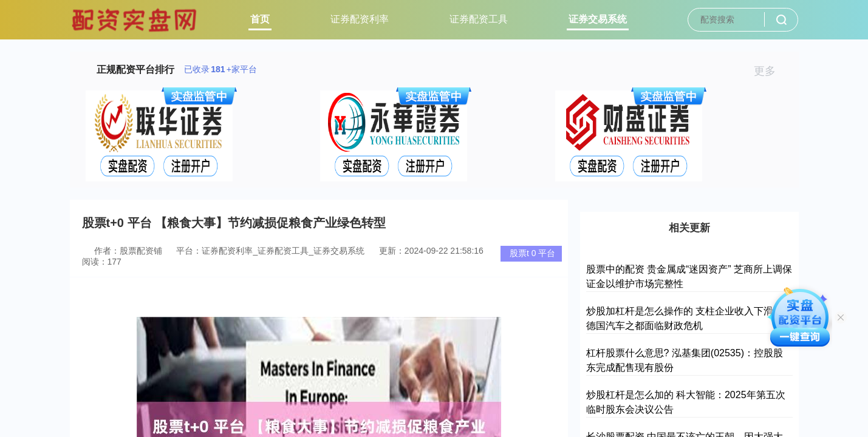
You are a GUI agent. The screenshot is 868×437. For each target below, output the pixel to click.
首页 (260, 19)
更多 (770, 71)
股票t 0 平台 (532, 253)
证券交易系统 (598, 19)
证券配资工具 (479, 19)
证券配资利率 (360, 19)
